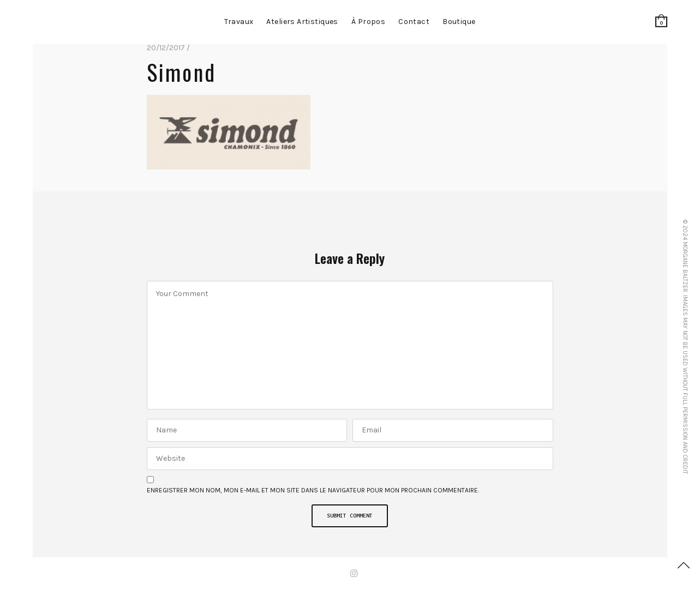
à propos (368, 22)
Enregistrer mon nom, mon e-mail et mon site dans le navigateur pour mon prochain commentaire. (313, 490)
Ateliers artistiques (302, 22)
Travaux (239, 22)
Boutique (459, 22)
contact (414, 22)
